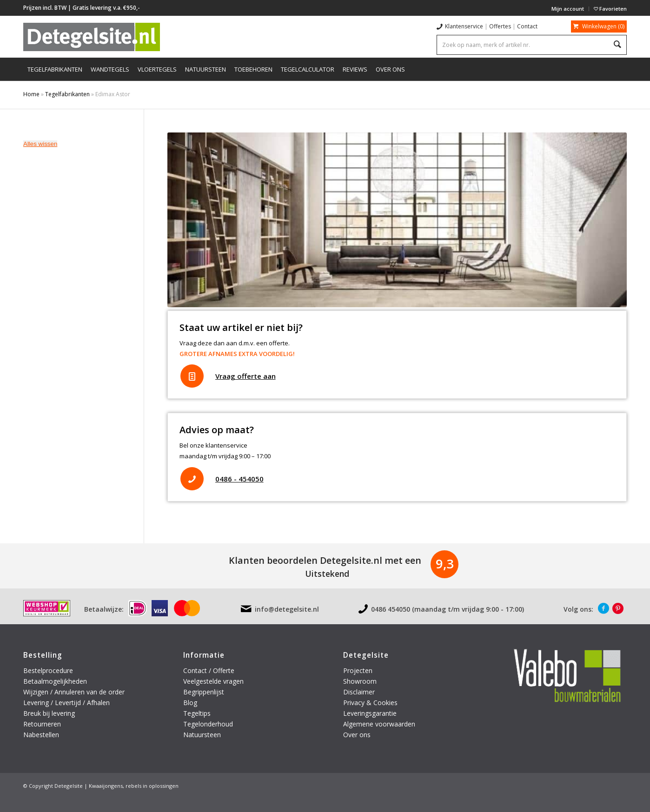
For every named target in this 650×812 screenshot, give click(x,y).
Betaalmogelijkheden (55, 681)
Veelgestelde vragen (213, 681)
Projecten (358, 670)
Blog (190, 703)
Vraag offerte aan (245, 376)
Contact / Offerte (209, 670)
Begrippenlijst (204, 692)
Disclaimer (359, 692)
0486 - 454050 (239, 479)
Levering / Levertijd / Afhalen (66, 703)
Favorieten (610, 9)
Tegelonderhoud (208, 724)
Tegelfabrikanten (67, 94)
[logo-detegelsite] (92, 37)
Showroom (360, 681)
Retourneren (43, 724)
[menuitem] (568, 9)
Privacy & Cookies (370, 703)
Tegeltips (197, 713)
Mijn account (568, 9)
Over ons (357, 735)
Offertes (500, 26)
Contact (527, 26)
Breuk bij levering (49, 713)
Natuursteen (203, 735)
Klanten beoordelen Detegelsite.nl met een (325, 560)
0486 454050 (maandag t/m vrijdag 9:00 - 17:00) (448, 609)
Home (31, 94)
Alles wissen (40, 144)
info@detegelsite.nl (287, 609)
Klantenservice (464, 26)
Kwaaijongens (106, 786)
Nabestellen (41, 735)
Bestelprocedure (48, 670)
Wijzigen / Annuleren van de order (74, 692)
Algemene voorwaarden (379, 724)
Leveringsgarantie (370, 713)
